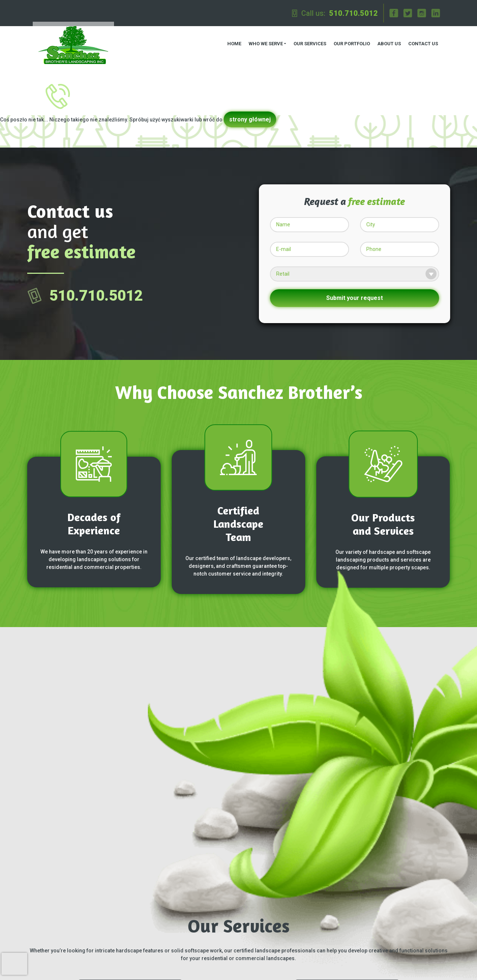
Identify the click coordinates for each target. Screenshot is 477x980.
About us (387, 41)
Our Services (308, 41)
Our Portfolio (350, 41)
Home (232, 41)
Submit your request (355, 292)
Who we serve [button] (263, 41)
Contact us (421, 41)
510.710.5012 (353, 13)
